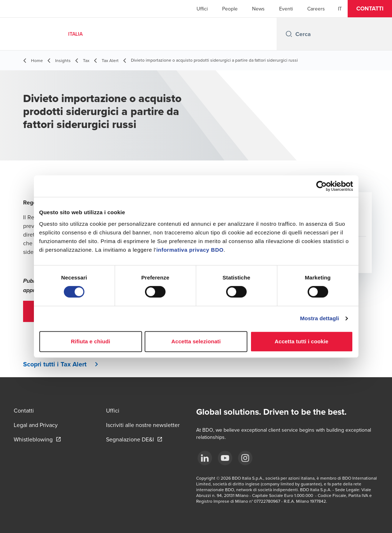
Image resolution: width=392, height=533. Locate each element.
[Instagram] (245, 458)
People (230, 9)
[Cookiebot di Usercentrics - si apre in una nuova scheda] (321, 186)
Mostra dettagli (320, 318)
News (258, 9)
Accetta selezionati (196, 341)
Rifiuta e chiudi (90, 341)
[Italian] (340, 9)
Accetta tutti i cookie (302, 341)
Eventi (286, 9)
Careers (316, 9)
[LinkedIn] (205, 458)
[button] (370, 9)
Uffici (202, 9)
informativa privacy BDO (190, 250)
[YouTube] (225, 458)
